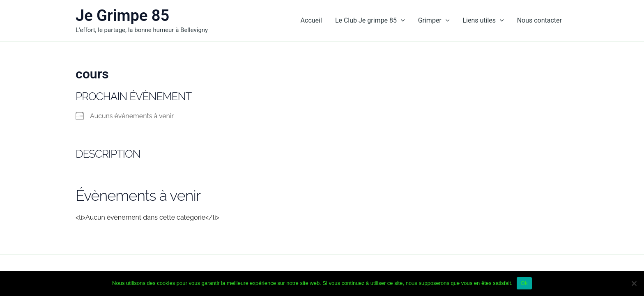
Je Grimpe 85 (122, 16)
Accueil (311, 20)
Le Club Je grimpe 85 (370, 21)
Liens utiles (483, 21)
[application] (401, 21)
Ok (524, 283)
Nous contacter (539, 20)
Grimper (434, 21)
